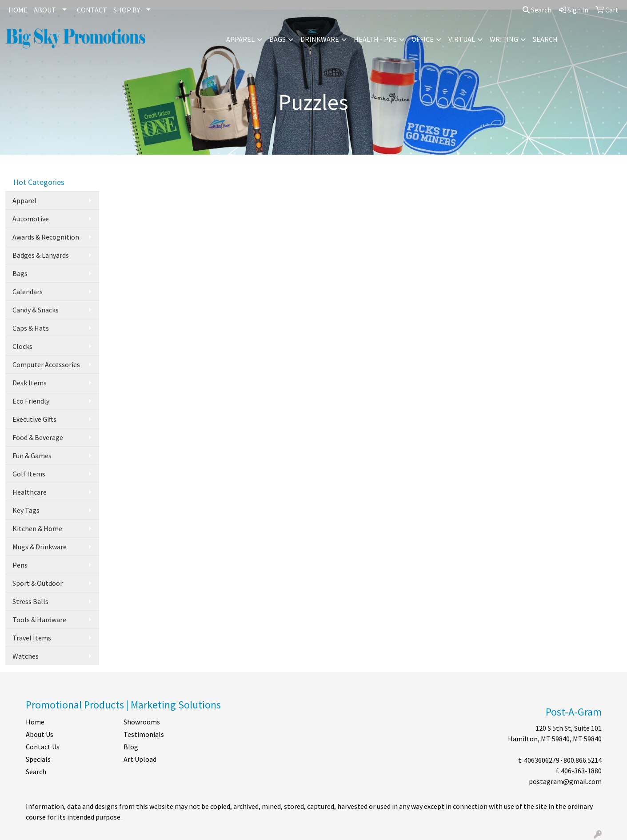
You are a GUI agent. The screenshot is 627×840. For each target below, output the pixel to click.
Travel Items (32, 638)
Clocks (22, 346)
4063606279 (542, 760)
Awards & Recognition (46, 237)
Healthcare (30, 492)
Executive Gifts (34, 419)
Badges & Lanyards (41, 255)
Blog (131, 747)
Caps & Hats (31, 328)
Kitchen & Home (37, 528)
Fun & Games (32, 456)
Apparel (240, 39)
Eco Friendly (31, 401)
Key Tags (26, 510)
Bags (278, 39)
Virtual (462, 39)
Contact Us (43, 747)
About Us (40, 734)
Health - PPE (375, 39)
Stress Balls (30, 601)
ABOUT (45, 10)
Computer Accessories (46, 364)
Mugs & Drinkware (40, 547)
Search (537, 10)
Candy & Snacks (36, 310)
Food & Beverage (38, 437)
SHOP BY (127, 10)
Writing (504, 39)
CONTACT (92, 10)
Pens (20, 565)
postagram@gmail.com (565, 781)
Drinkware (320, 39)
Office (423, 39)
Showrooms (142, 722)
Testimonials (144, 734)
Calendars (28, 292)
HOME (18, 10)
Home (35, 722)
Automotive (31, 219)
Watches (26, 656)
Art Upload (140, 759)
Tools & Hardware (39, 620)
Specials (38, 759)
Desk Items (30, 383)
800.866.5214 (583, 760)
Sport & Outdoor (38, 583)
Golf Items (29, 474)
